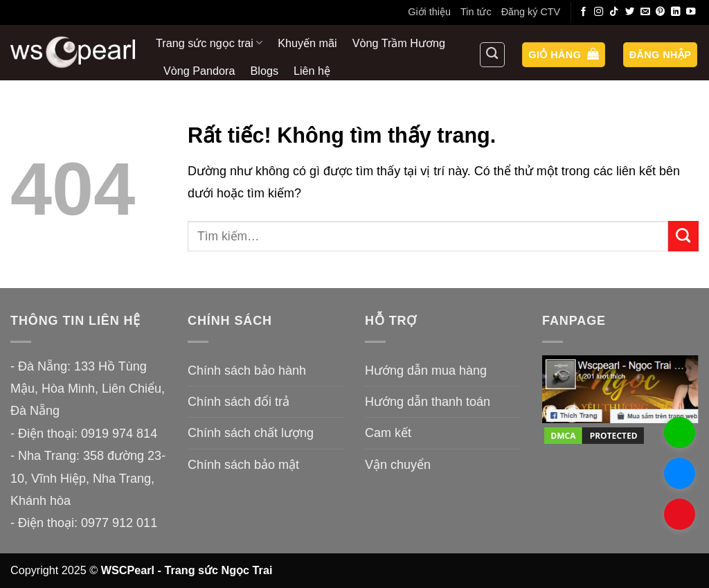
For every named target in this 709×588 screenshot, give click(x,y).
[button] (564, 55)
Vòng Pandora (199, 71)
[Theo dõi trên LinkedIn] (676, 12)
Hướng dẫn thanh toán (428, 402)
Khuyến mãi (307, 43)
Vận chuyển (398, 465)
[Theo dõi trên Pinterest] (661, 12)
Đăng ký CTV (531, 12)
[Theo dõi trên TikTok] (614, 12)
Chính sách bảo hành (247, 371)
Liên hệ (312, 71)
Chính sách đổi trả (239, 402)
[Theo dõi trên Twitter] (630, 12)
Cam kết (388, 433)
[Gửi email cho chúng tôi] (645, 12)
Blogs (265, 71)
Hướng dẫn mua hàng (426, 371)
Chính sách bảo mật (243, 465)
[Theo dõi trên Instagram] (599, 12)
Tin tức (476, 12)
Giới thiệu (429, 12)
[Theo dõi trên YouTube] (691, 12)
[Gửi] (683, 236)
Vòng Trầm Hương (399, 43)
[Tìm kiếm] (492, 55)
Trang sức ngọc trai (209, 43)
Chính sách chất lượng (251, 433)
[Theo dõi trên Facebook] (584, 12)
